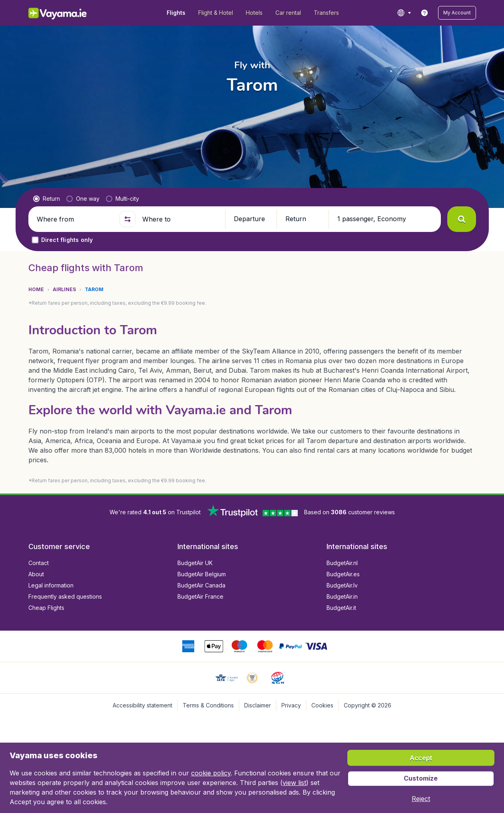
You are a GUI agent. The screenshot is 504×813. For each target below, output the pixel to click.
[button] (457, 13)
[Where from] (75, 219)
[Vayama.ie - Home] (69, 13)
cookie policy (211, 773)
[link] (424, 13)
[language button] (404, 13)
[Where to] (180, 219)
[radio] (47, 199)
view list (294, 783)
